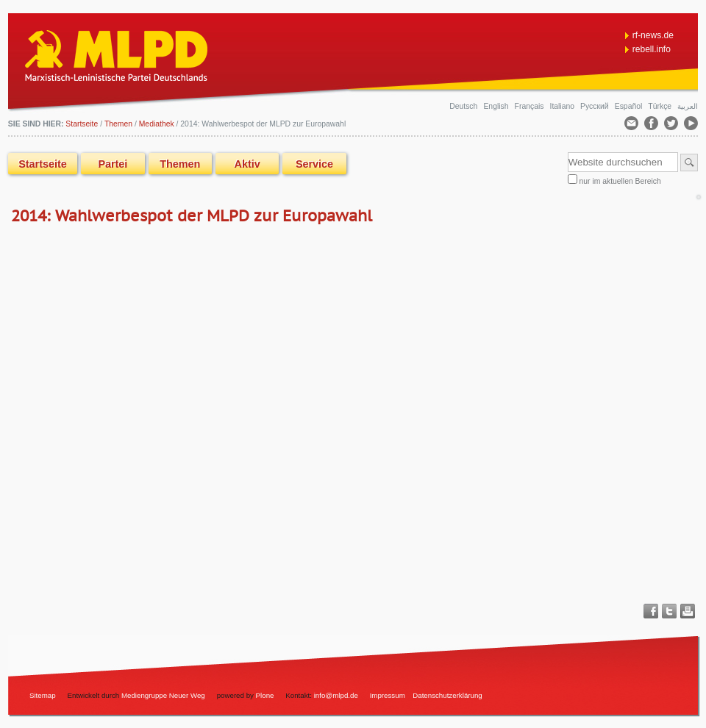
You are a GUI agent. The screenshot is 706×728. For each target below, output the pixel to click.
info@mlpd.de (337, 695)
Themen (118, 124)
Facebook (651, 611)
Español (630, 106)
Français (531, 106)
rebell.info (652, 49)
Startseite (43, 164)
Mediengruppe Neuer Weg (163, 695)
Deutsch (464, 106)
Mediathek (157, 124)
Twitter (669, 611)
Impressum (388, 695)
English (497, 106)
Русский (595, 106)
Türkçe (661, 106)
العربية (688, 106)
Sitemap (43, 695)
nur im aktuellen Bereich (620, 181)
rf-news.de (653, 35)
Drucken (688, 611)
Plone (265, 695)
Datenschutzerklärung (448, 695)
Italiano (563, 106)
